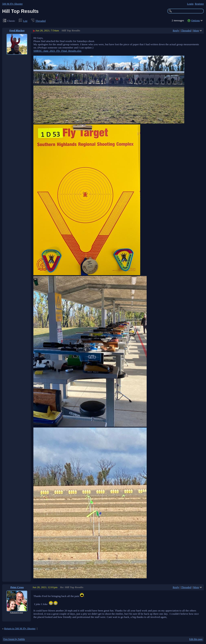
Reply (176, 30)
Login (190, 4)
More (196, 30)
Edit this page (196, 639)
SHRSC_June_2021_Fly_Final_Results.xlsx (57, 51)
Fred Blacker (17, 30)
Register (199, 4)
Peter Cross (17, 587)
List (25, 21)
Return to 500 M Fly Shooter (20, 628)
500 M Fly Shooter (12, 4)
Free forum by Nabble (14, 639)
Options (196, 20)
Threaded (41, 21)
